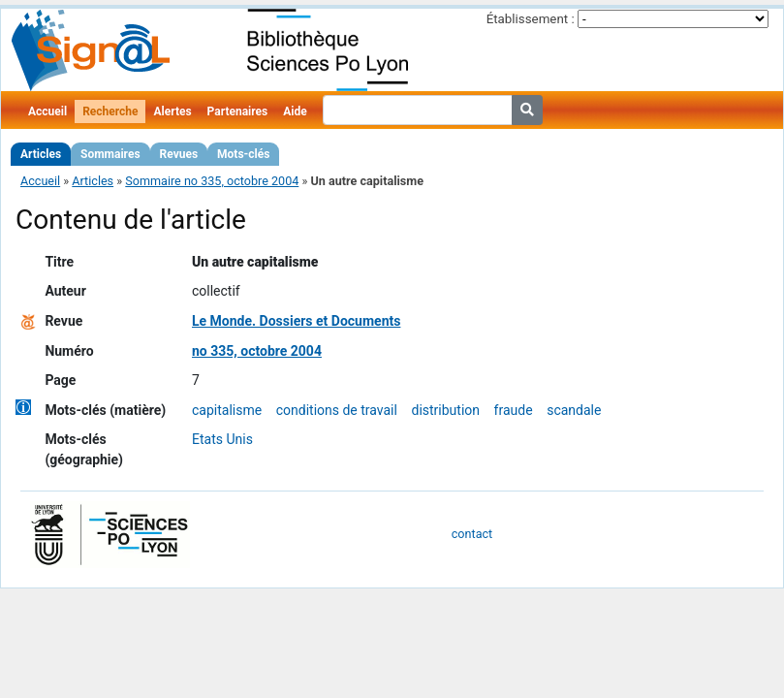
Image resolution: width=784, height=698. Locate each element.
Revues (179, 154)
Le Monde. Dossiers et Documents (296, 321)
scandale (574, 410)
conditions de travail (337, 410)
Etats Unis (222, 439)
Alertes (172, 111)
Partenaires (238, 111)
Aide (295, 111)
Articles (41, 154)
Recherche (110, 111)
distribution (445, 410)
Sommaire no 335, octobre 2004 (212, 181)
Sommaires (110, 154)
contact (472, 534)
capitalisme (227, 410)
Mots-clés (243, 154)
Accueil (47, 111)
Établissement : (531, 19)
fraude (514, 410)
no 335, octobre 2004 (257, 351)
